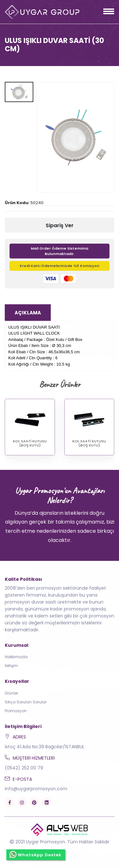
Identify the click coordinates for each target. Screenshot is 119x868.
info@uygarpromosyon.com (36, 789)
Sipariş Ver (60, 225)
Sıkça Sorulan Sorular (26, 702)
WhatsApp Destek (36, 854)
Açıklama (28, 313)
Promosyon (16, 711)
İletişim (11, 666)
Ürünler (11, 693)
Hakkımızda (16, 657)
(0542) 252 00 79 (24, 768)
